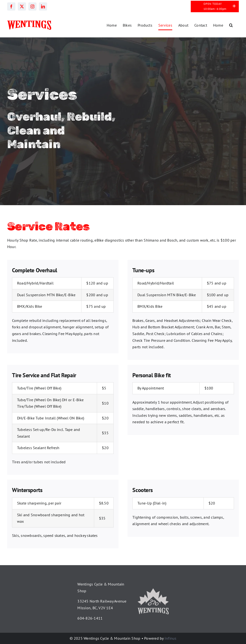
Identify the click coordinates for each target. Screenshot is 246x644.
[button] (231, 25)
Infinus (171, 638)
